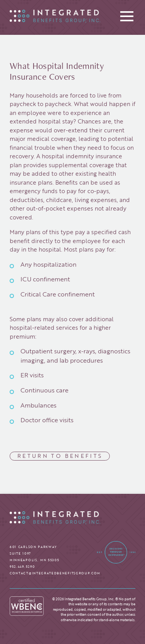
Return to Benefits (60, 456)
